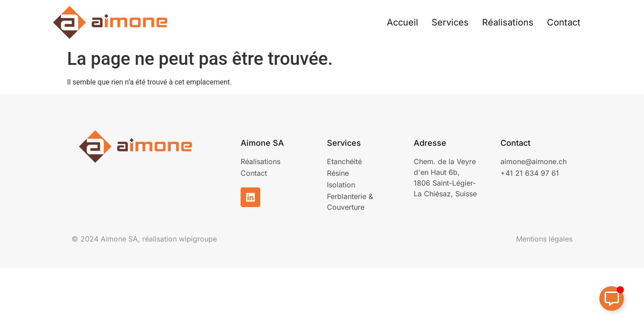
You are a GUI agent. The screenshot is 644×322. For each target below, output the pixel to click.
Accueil (402, 22)
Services (450, 22)
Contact (564, 22)
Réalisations (508, 22)
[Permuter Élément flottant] (612, 299)
